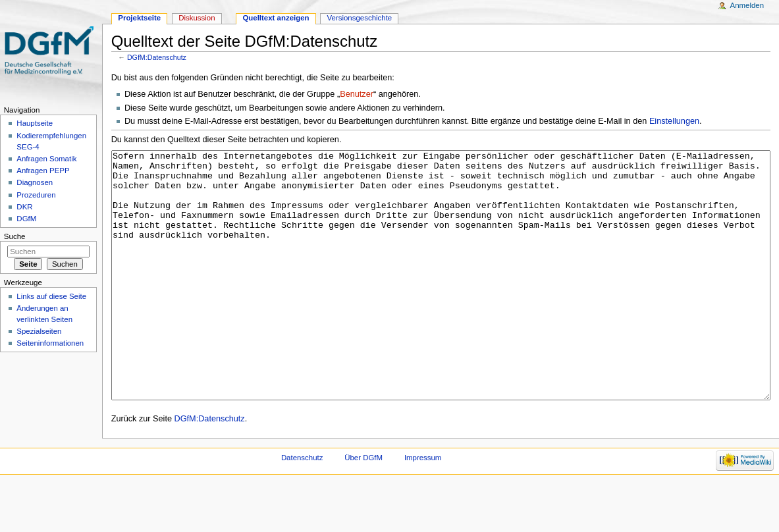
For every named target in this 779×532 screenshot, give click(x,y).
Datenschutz (302, 507)
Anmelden (747, 5)
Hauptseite (35, 123)
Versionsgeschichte (360, 18)
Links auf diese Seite (51, 296)
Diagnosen (35, 182)
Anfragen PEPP (43, 171)
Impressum (423, 507)
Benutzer (357, 94)
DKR (24, 207)
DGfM (26, 219)
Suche (15, 236)
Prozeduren (36, 195)
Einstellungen (674, 121)
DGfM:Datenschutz (157, 57)
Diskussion (197, 18)
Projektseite (139, 18)
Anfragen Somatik (46, 159)
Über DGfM (363, 507)
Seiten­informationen (50, 343)
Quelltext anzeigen (276, 18)
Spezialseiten (39, 331)
